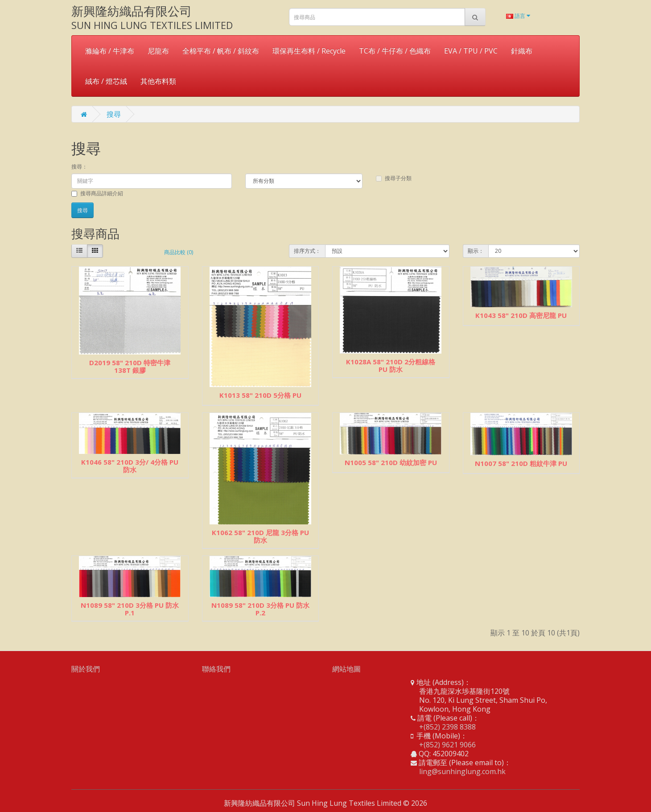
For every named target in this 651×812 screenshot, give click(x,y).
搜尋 (114, 114)
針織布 (522, 51)
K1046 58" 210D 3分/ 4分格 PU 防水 (130, 466)
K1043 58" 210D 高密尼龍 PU (521, 315)
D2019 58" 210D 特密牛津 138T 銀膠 (130, 366)
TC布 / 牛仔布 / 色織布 (395, 51)
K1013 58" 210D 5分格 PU (260, 395)
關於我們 (86, 669)
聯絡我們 (216, 669)
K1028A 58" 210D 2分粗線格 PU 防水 (391, 365)
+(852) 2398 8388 (447, 727)
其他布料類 (158, 81)
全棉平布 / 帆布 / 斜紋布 (221, 51)
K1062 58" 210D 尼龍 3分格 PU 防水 (260, 536)
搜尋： (79, 167)
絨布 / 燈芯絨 (106, 81)
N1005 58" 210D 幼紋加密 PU (391, 462)
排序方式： (307, 251)
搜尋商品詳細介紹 (97, 193)
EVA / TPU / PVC (471, 51)
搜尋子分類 (394, 178)
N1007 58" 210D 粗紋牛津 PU (521, 463)
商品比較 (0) (179, 252)
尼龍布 (158, 51)
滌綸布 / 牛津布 (110, 51)
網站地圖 (346, 669)
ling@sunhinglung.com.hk (462, 771)
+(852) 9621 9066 (447, 745)
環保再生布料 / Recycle (309, 51)
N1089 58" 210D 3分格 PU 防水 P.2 (260, 609)
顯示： (476, 251)
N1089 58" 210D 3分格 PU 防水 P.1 (130, 609)
